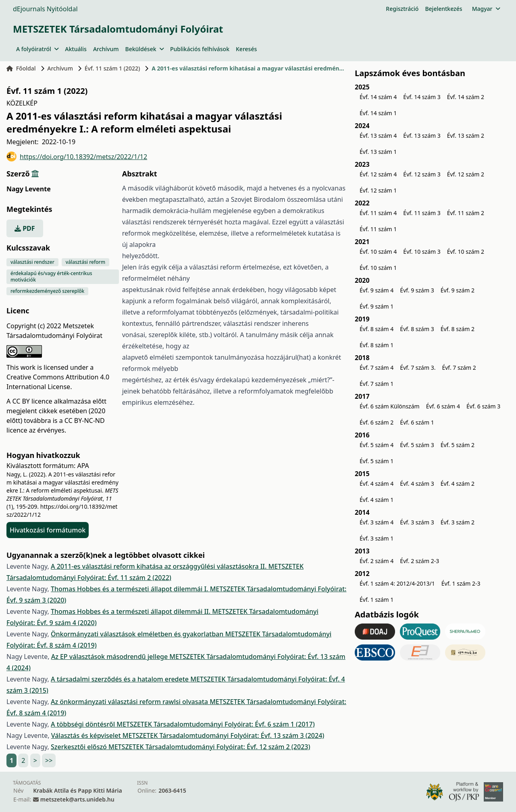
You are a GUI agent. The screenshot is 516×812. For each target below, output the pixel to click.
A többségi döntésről (84, 724)
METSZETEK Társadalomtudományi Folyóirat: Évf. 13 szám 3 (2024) (223, 735)
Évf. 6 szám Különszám (390, 406)
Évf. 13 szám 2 (466, 136)
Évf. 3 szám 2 (458, 522)
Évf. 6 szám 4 (443, 406)
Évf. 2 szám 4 (377, 561)
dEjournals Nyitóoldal (45, 9)
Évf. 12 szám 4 (378, 174)
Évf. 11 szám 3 (422, 213)
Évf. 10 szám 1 (378, 268)
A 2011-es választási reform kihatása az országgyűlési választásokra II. (160, 566)
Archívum (106, 49)
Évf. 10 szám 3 (422, 252)
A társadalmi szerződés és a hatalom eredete (121, 679)
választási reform (85, 262)
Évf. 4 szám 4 (377, 484)
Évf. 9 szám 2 (458, 290)
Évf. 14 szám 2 (466, 97)
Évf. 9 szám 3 (417, 290)
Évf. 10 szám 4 (378, 252)
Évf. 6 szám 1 (417, 422)
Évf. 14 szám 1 (378, 113)
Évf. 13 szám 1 (378, 152)
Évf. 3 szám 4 (377, 522)
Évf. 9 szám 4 (377, 290)
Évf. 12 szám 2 (466, 174)
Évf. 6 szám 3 (483, 406)
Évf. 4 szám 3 (417, 484)
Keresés (246, 49)
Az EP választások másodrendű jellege (110, 657)
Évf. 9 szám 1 (377, 306)
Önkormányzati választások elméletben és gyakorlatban (138, 634)
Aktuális (76, 49)
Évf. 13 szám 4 (378, 136)
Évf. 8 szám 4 (377, 329)
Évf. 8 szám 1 (377, 345)
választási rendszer (32, 262)
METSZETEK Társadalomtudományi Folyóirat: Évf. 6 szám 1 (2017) (215, 724)
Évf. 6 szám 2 (377, 422)
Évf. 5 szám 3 (417, 445)
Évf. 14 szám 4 (378, 97)
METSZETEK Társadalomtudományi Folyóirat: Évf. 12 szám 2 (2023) (209, 747)
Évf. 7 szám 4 (377, 368)
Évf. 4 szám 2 (458, 484)
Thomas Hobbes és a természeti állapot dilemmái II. (131, 611)
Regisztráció (402, 9)
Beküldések (145, 49)
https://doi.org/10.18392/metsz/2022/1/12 (77, 156)
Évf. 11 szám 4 (378, 213)
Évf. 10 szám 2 (466, 252)
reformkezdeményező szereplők (47, 291)
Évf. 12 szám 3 (422, 174)
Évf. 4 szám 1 (377, 500)
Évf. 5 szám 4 (377, 445)
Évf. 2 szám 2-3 (419, 561)
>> (49, 760)
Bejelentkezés (443, 9)
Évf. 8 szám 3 (417, 329)
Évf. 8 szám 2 (458, 329)
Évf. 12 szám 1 (378, 190)
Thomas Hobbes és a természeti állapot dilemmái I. (130, 589)
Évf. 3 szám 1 (377, 538)
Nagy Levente (29, 189)
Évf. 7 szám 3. (418, 368)
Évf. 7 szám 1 (377, 384)
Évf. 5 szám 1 (377, 461)
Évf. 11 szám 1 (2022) (112, 68)
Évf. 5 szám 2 (458, 445)
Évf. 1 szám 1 (377, 600)
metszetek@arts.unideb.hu (77, 799)
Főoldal (21, 68)
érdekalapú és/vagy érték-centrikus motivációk (51, 277)
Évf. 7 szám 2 (459, 368)
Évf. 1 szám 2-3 (461, 583)
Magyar (486, 9)
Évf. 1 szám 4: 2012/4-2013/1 (397, 583)
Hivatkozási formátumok (48, 530)
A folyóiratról (37, 49)
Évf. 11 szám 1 (378, 229)
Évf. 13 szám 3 (422, 136)
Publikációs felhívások (200, 49)
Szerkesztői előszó (80, 747)
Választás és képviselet (87, 735)
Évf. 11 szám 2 (466, 213)
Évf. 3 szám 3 (417, 522)
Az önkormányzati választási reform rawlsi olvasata (130, 702)
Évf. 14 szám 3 (422, 97)
